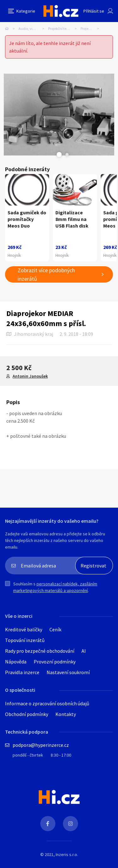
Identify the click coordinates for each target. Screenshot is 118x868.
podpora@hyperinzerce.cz (41, 745)
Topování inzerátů (25, 640)
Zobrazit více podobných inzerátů (46, 274)
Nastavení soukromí (68, 672)
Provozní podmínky (55, 662)
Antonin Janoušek (30, 376)
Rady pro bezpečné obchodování (40, 651)
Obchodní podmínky (27, 714)
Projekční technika (63, 28)
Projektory (89, 28)
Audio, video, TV (31, 28)
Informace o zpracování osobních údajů (47, 703)
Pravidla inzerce (22, 672)
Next (67, 155)
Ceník (55, 629)
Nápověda (16, 662)
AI (84, 651)
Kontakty (66, 714)
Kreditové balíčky (24, 629)
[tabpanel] (59, 115)
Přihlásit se (94, 11)
